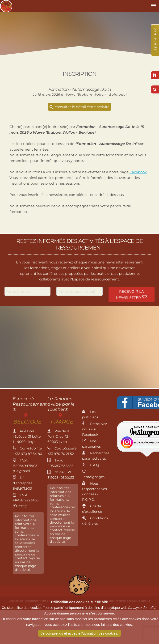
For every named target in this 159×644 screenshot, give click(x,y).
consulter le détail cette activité (79, 107)
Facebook (138, 172)
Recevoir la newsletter (132, 294)
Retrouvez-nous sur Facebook (95, 429)
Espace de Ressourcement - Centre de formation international (6, 6)
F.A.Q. (91, 465)
